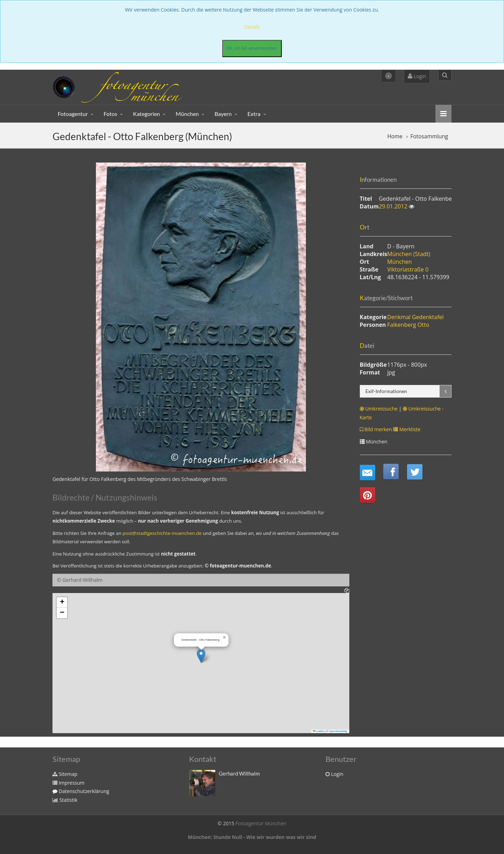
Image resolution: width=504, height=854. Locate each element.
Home (395, 136)
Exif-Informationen (386, 391)
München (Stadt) (409, 254)
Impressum (69, 783)
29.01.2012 (394, 206)
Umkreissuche (379, 409)
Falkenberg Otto (408, 325)
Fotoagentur (73, 114)
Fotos (110, 114)
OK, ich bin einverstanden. (252, 48)
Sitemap (65, 774)
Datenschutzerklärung (81, 791)
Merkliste (407, 429)
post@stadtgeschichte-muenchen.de (162, 533)
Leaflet (318, 731)
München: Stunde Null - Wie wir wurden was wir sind (252, 837)
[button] (201, 656)
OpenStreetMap (338, 731)
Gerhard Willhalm (239, 773)
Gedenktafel (428, 317)
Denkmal (399, 317)
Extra (254, 114)
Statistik (65, 800)
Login (417, 76)
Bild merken (376, 429)
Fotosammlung (429, 136)
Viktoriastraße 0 (408, 269)
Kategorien (146, 114)
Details (252, 27)
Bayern (223, 114)
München (187, 114)
